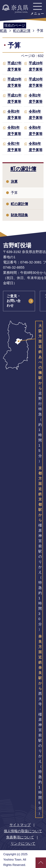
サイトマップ (20, 825)
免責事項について (20, 837)
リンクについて (23, 844)
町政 (4, 31)
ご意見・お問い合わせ (14, 301)
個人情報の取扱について (23, 831)
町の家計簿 (22, 31)
